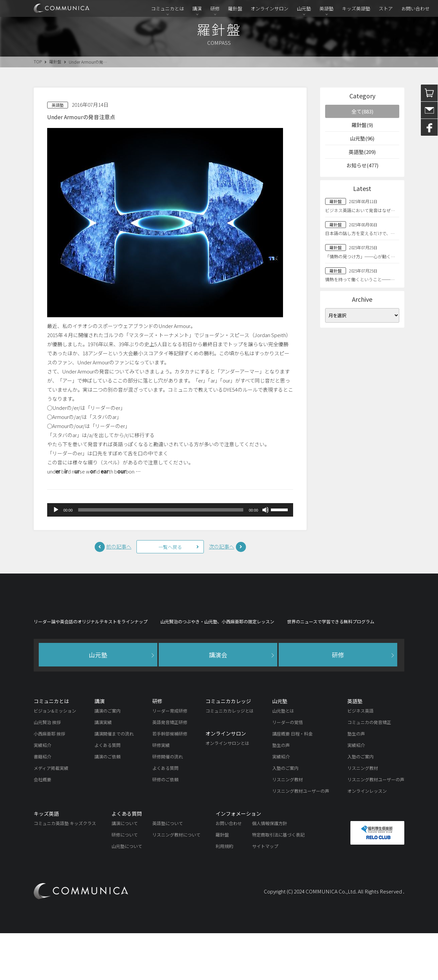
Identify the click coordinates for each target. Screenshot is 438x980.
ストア (386, 8)
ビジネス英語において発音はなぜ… (360, 210)
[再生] (56, 510)
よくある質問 (107, 792)
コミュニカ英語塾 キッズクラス (65, 870)
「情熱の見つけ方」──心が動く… (360, 256)
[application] (170, 510)
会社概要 (42, 826)
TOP (38, 61)
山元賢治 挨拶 (47, 769)
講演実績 (103, 769)
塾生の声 (281, 792)
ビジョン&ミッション (55, 758)
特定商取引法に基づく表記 (278, 881)
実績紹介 (42, 792)
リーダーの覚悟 (288, 769)
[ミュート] (265, 510)
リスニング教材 (288, 826)
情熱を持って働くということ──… (360, 279)
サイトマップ (265, 893)
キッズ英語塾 (356, 8)
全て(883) (362, 111)
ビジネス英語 (361, 758)
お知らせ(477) (362, 165)
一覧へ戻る (170, 547)
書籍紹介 (42, 803)
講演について (125, 870)
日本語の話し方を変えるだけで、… (360, 233)
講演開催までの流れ (114, 780)
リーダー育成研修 (170, 758)
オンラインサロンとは (227, 790)
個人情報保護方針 (270, 870)
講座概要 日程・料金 (292, 780)
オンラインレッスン (367, 838)
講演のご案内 (107, 758)
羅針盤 (235, 8)
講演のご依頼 (107, 803)
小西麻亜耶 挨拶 (50, 780)
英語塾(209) (362, 152)
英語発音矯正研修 (170, 769)
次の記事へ (222, 546)
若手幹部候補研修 (170, 780)
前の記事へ (119, 546)
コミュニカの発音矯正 (369, 769)
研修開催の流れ (168, 803)
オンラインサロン (270, 8)
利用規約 (224, 893)
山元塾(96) (362, 138)
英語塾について (168, 870)
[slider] (161, 510)
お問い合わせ (415, 8)
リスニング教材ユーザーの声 (301, 838)
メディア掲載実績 (51, 815)
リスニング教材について (176, 881)
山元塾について (127, 893)
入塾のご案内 (285, 815)
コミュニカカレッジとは (230, 758)
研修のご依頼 (165, 826)
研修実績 (161, 792)
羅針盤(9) (362, 125)
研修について (125, 881)
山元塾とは (283, 758)
